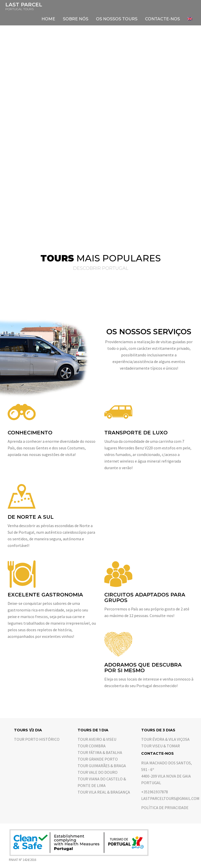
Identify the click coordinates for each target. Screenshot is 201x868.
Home (48, 19)
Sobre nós (76, 19)
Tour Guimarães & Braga (102, 766)
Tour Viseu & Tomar (161, 746)
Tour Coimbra (92, 746)
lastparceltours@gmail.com (170, 798)
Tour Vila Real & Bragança (104, 792)
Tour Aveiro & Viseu (97, 739)
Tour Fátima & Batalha (100, 752)
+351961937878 (155, 792)
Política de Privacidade (165, 808)
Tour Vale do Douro (98, 772)
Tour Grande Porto (98, 759)
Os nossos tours (117, 19)
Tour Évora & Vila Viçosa (165, 739)
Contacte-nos (162, 19)
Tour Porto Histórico (37, 739)
